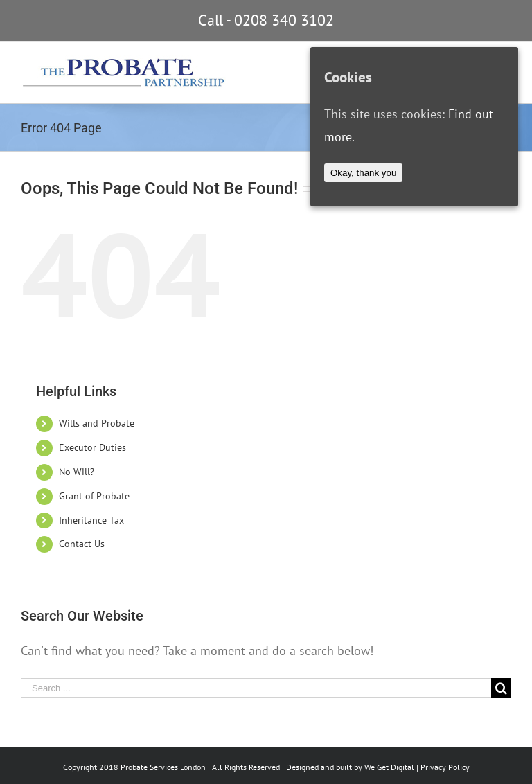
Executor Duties (92, 447)
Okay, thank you (363, 173)
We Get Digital (389, 767)
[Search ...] (256, 688)
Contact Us (82, 544)
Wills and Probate (97, 423)
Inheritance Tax (91, 520)
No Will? (77, 472)
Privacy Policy (445, 767)
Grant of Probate (94, 496)
